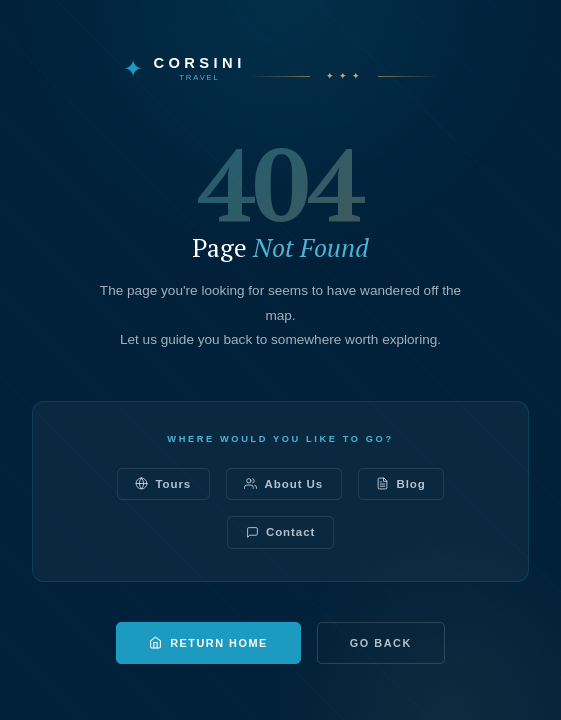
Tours (163, 483)
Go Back (381, 643)
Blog (400, 483)
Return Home (208, 642)
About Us (283, 483)
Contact (281, 532)
